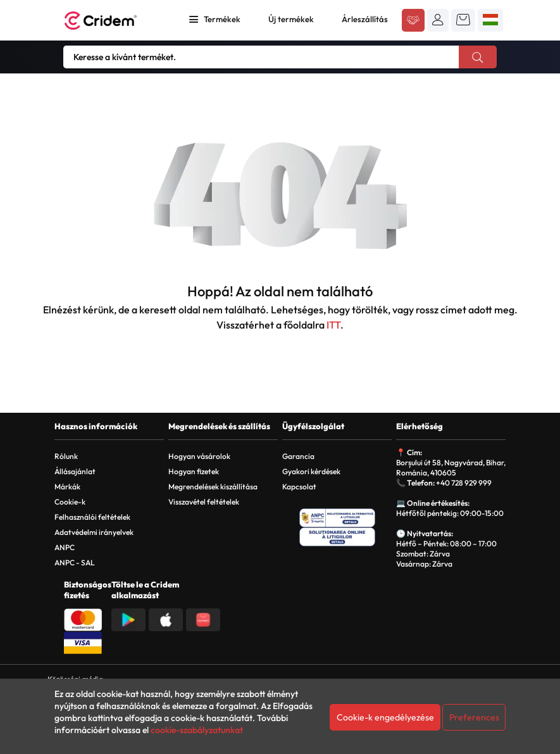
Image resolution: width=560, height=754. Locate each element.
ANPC (65, 547)
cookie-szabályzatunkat (197, 730)
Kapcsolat (299, 487)
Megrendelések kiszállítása (213, 487)
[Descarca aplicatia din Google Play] (128, 619)
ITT (333, 325)
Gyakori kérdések (311, 471)
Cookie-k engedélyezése (385, 717)
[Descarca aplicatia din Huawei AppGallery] (203, 619)
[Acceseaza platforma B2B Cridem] (413, 21)
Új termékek (291, 19)
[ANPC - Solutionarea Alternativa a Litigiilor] (337, 518)
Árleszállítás (365, 19)
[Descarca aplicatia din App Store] (166, 619)
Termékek (222, 19)
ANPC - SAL (75, 562)
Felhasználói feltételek (92, 517)
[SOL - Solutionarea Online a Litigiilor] (337, 537)
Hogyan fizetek (194, 471)
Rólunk (66, 456)
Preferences (474, 717)
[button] (438, 20)
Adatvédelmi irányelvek (94, 532)
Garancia (298, 456)
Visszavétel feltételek (204, 502)
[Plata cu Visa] (83, 641)
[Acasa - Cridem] (115, 21)
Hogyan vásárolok (199, 456)
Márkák (67, 487)
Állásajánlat (75, 471)
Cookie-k (70, 502)
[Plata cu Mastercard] (83, 619)
